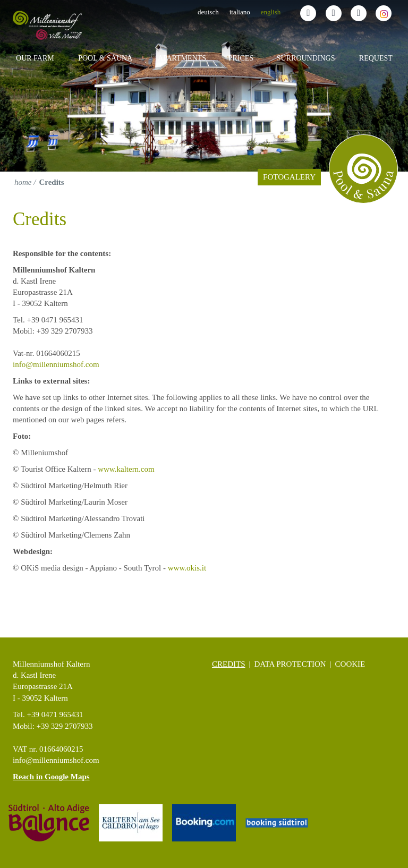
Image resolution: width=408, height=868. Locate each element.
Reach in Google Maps (51, 777)
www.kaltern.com (126, 469)
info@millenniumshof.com (56, 364)
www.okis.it (187, 568)
